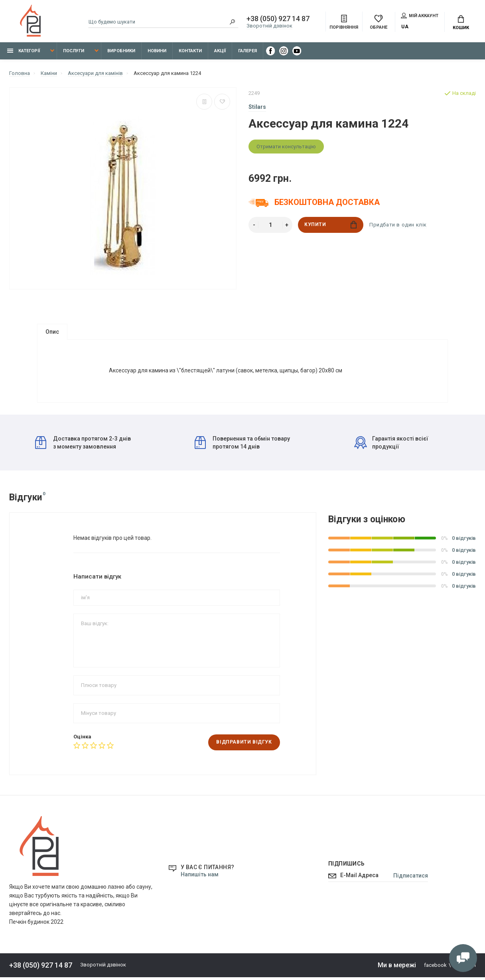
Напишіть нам (200, 878)
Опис (52, 332)
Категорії (24, 51)
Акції (220, 51)
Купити (330, 225)
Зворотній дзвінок (269, 26)
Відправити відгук (244, 746)
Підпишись (347, 867)
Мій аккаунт (420, 16)
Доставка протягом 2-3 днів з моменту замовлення (83, 445)
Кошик (461, 23)
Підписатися (411, 879)
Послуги (74, 51)
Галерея (247, 51)
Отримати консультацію (286, 147)
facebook (435, 968)
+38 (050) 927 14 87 (278, 19)
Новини (157, 51)
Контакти (190, 51)
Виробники (121, 51)
